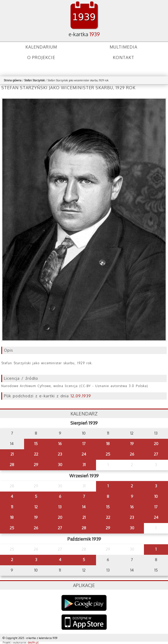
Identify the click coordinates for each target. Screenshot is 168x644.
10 (156, 496)
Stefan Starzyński (35, 80)
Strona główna (13, 80)
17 (84, 444)
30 (60, 465)
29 (36, 465)
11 (12, 507)
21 (12, 454)
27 (156, 454)
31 (84, 465)
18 (108, 444)
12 (36, 507)
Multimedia (124, 47)
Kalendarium (41, 47)
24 (84, 454)
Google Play (84, 603)
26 (132, 454)
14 (84, 507)
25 (108, 454)
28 (12, 465)
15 (36, 444)
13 (60, 507)
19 (132, 444)
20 (156, 444)
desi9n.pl (33, 642)
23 (60, 454)
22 (36, 454)
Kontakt (124, 57)
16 (60, 444)
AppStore (84, 623)
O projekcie (41, 57)
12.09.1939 (81, 396)
